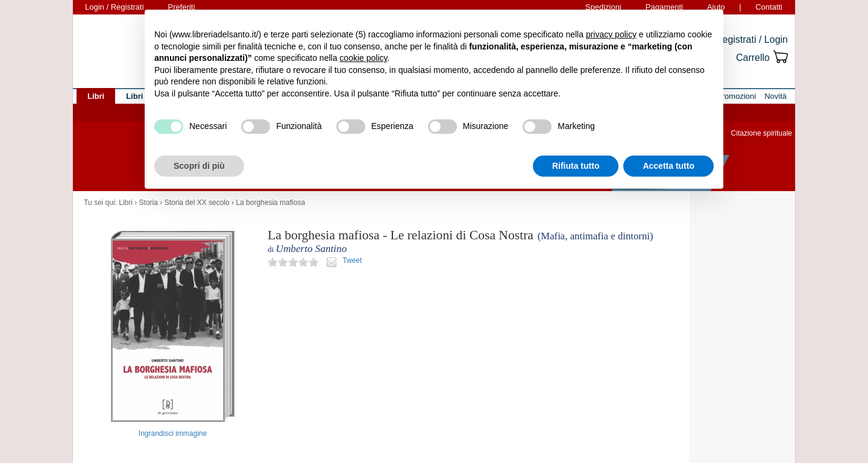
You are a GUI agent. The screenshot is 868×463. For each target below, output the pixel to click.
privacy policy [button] (611, 34)
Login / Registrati (115, 7)
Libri (126, 203)
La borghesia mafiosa (270, 203)
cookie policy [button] (363, 58)
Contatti (769, 7)
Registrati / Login (752, 39)
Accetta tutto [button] (668, 166)
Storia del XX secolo (197, 203)
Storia (149, 203)
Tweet (352, 260)
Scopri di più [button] (199, 166)
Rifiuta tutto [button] (576, 166)
